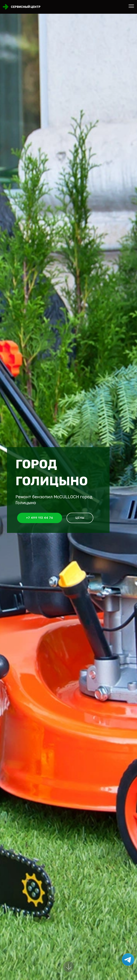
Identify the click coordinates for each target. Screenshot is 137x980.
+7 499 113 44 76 (40, 518)
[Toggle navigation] (131, 6)
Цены (80, 518)
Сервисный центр (26, 7)
